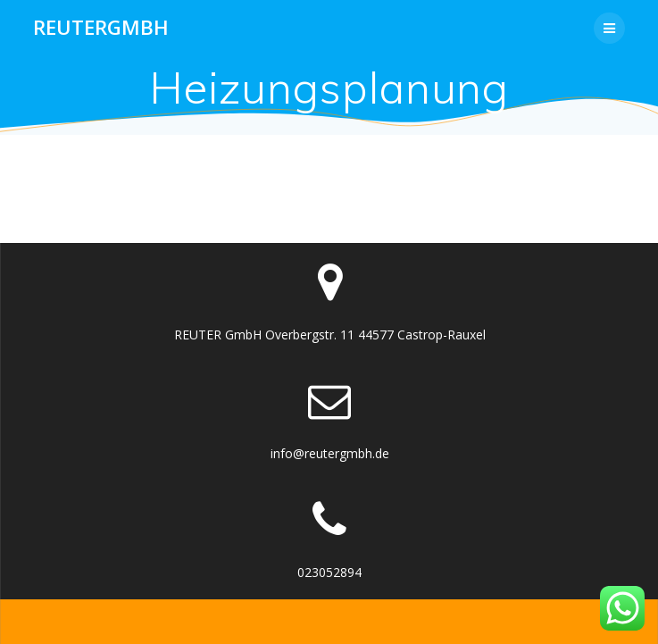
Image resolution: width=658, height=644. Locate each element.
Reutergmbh (101, 28)
